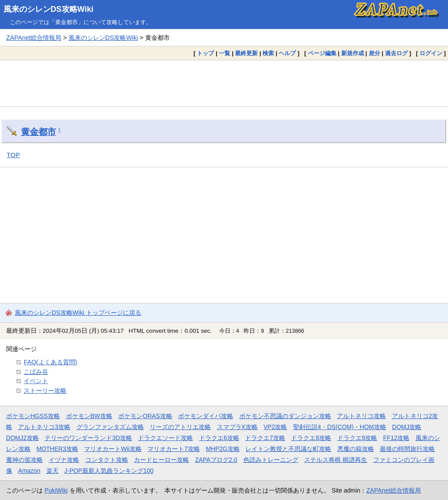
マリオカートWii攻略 (113, 449)
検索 (268, 53)
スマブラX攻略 (237, 427)
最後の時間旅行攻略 (407, 449)
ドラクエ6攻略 (219, 438)
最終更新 (246, 53)
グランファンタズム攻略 (110, 427)
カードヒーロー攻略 (161, 460)
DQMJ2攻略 (23, 438)
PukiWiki (56, 490)
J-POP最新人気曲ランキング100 (109, 471)
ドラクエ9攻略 (357, 438)
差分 (374, 53)
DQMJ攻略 (407, 427)
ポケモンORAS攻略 (145, 416)
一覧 (224, 53)
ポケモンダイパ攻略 (206, 416)
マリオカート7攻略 (174, 449)
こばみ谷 (36, 372)
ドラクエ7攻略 (265, 438)
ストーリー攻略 (45, 391)
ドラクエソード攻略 (165, 438)
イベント (36, 381)
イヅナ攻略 (64, 460)
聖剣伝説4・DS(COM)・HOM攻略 (340, 427)
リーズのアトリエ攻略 (180, 427)
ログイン (431, 53)
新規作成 (353, 53)
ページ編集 (322, 53)
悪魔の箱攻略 (356, 449)
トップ (205, 53)
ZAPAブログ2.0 (216, 460)
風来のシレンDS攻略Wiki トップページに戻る (78, 313)
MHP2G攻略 (222, 449)
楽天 (52, 471)
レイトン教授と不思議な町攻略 (288, 449)
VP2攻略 (275, 427)
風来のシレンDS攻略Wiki (49, 9)
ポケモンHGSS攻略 (33, 416)
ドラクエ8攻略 (311, 438)
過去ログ (396, 53)
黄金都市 (38, 132)
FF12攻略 (396, 438)
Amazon (29, 471)
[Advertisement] (224, 83)
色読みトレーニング (271, 460)
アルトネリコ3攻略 (44, 427)
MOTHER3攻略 (57, 449)
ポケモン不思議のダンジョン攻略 (285, 416)
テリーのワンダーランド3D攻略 (88, 438)
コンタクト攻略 (107, 460)
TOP (13, 155)
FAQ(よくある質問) (50, 362)
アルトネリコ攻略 (361, 416)
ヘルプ (287, 53)
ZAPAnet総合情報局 (34, 38)
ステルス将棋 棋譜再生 (336, 460)
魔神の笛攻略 (24, 460)
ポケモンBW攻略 (89, 416)
